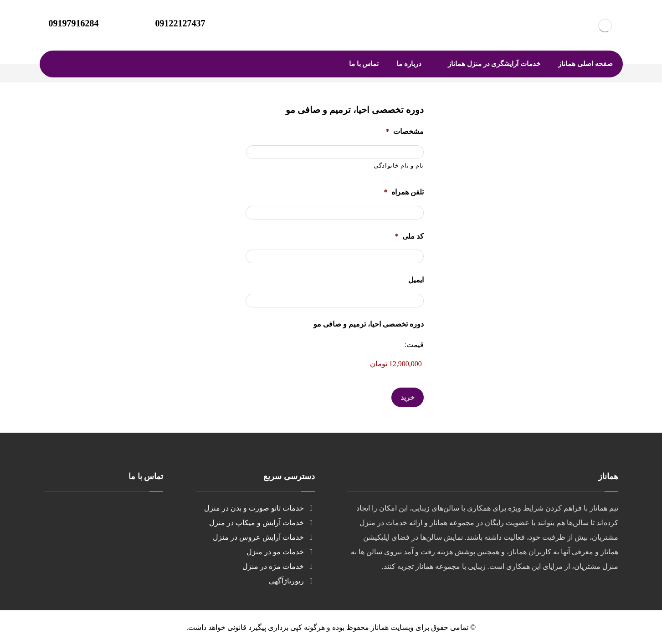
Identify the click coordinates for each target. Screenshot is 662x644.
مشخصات (405, 131)
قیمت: (414, 345)
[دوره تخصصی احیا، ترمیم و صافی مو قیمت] (335, 364)
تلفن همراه (404, 192)
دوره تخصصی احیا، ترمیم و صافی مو (369, 324)
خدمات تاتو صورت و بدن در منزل (259, 508)
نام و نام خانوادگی (399, 166)
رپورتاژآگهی (292, 581)
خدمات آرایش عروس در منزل (264, 537)
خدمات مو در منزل (281, 552)
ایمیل (416, 280)
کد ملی (409, 236)
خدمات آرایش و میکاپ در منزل (262, 523)
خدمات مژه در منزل (279, 566)
